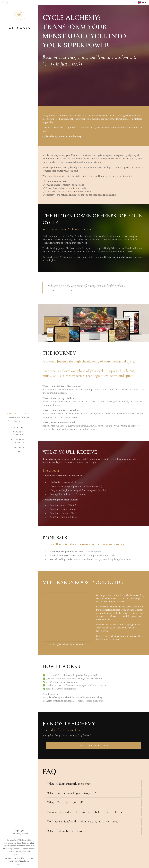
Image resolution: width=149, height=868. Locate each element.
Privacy (10, 840)
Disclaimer (23, 840)
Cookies (19, 865)
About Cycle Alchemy (60, 645)
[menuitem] (19, 414)
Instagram (14, 861)
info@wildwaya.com (23, 858)
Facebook (24, 861)
